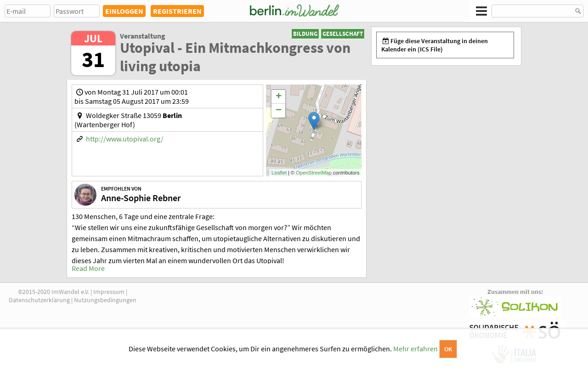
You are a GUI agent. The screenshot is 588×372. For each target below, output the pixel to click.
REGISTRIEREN (177, 11)
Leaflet (279, 173)
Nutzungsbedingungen (105, 300)
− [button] (279, 111)
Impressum (109, 292)
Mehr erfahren (416, 349)
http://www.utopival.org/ (125, 139)
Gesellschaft (343, 34)
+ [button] (279, 97)
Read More (88, 268)
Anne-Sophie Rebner (141, 198)
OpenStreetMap (314, 173)
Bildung (305, 34)
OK (448, 349)
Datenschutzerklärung (39, 300)
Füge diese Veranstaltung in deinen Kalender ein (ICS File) (435, 45)
